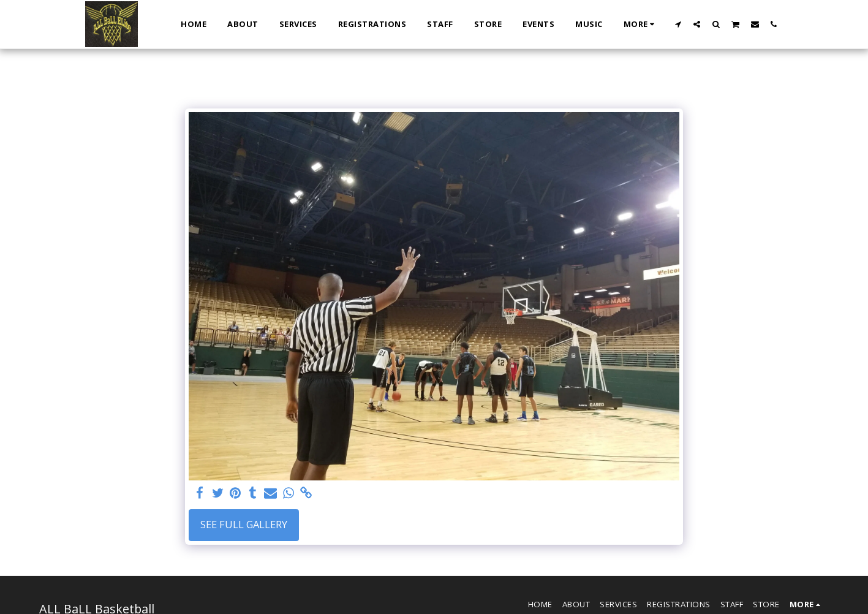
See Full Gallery (244, 524)
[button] (678, 24)
